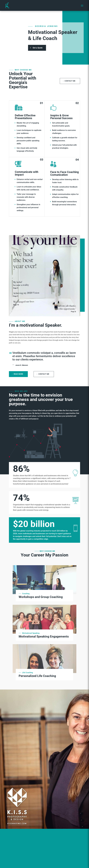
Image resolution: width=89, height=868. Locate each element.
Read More (18, 374)
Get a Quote (38, 49)
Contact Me (70, 81)
